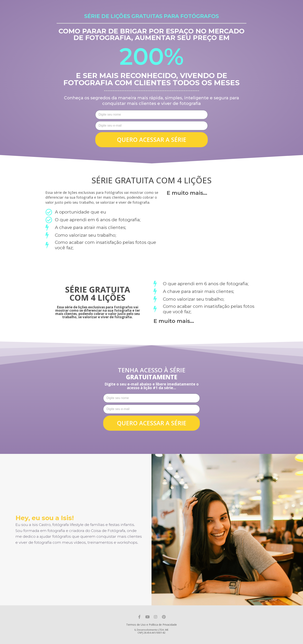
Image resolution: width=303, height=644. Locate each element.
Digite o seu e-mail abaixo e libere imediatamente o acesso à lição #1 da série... (152, 386)
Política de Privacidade (163, 625)
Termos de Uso (136, 625)
